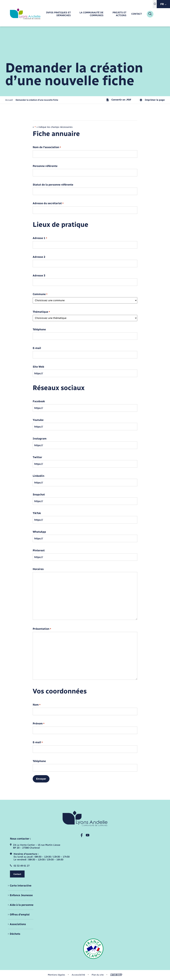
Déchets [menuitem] (15, 934)
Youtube (38, 420)
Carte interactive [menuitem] (21, 886)
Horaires (38, 569)
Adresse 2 (39, 257)
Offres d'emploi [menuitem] (20, 915)
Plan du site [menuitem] (98, 975)
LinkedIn (39, 476)
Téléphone (39, 329)
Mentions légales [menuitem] (56, 975)
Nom (37, 705)
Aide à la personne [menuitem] (22, 905)
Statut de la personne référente (53, 185)
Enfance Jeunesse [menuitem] (21, 895)
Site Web (38, 367)
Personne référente (45, 166)
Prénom (39, 724)
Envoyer (41, 779)
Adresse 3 (39, 276)
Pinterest (39, 550)
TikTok (37, 513)
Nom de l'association (47, 147)
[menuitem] (56, 14)
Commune (40, 294)
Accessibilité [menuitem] (78, 975)
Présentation (42, 629)
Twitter (37, 457)
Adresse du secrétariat (48, 203)
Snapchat (39, 495)
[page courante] (37, 100)
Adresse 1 (40, 238)
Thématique (41, 312)
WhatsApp (39, 532)
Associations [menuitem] (18, 924)
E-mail (37, 348)
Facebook (39, 401)
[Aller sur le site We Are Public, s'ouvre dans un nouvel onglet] (116, 975)
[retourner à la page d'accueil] (25, 14)
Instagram (40, 439)
